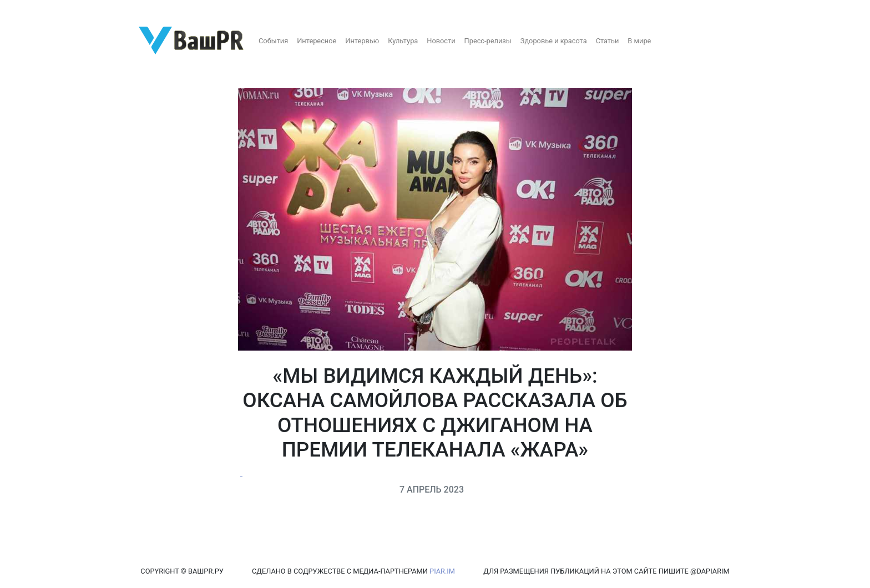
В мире (639, 41)
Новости (441, 41)
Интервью (362, 41)
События (273, 41)
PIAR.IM (442, 571)
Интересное (317, 41)
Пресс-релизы (488, 41)
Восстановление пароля (110, 10)
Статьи (608, 41)
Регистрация (30, 10)
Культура (403, 41)
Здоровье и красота (554, 41)
